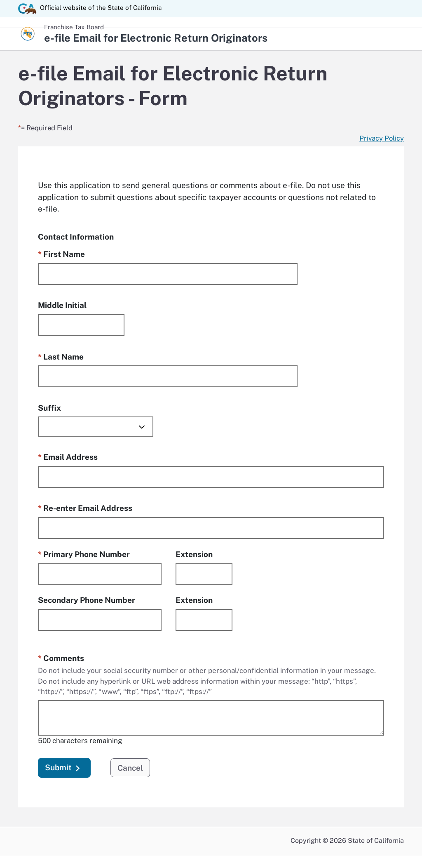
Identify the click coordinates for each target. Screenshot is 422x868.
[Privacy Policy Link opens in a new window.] (382, 139)
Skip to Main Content (211, 0)
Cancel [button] (130, 768)
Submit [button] (64, 769)
